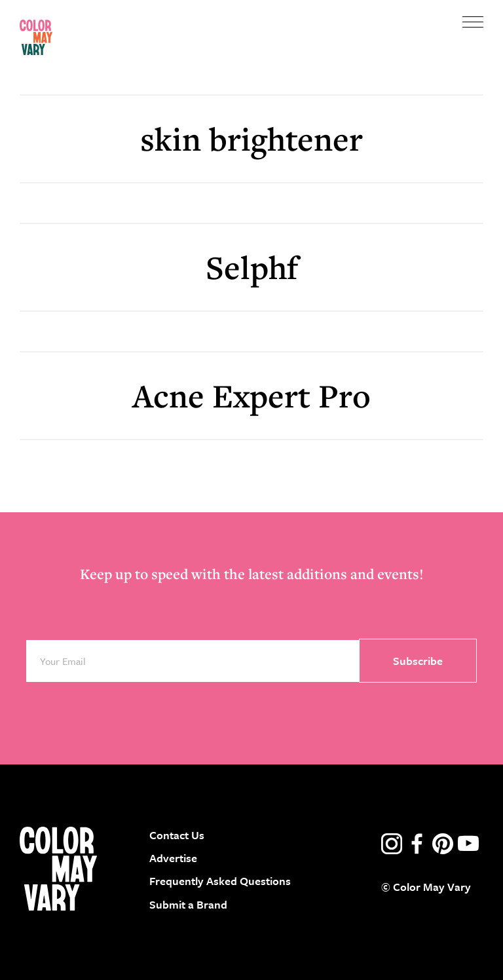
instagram (392, 844)
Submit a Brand (188, 904)
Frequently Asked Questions (220, 881)
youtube (468, 844)
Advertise (173, 858)
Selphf (252, 267)
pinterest (443, 844)
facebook (417, 844)
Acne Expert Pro (251, 395)
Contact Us (177, 835)
